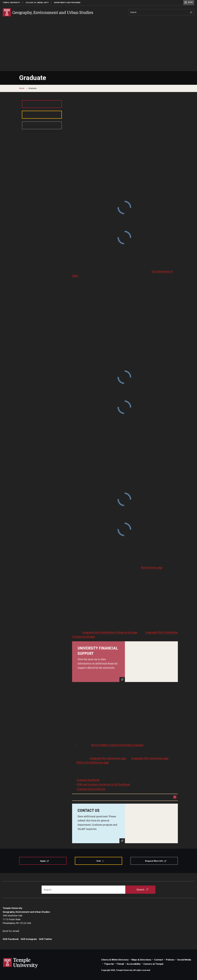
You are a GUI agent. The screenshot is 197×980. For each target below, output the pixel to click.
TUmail (120, 964)
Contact (159, 960)
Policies (170, 960)
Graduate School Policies (91, 789)
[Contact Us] (125, 823)
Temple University (11, 3)
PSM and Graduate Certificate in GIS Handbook (103, 784)
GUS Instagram (29, 939)
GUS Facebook (11, 939)
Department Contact (85, 797)
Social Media (184, 960)
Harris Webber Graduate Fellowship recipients (117, 745)
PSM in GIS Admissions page (93, 762)
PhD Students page (152, 567)
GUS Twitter (46, 939)
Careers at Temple (153, 964)
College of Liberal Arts (37, 3)
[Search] (161, 12)
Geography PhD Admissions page (150, 758)
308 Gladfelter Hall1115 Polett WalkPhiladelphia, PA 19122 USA (17, 919)
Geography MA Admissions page (108, 758)
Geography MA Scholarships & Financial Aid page (110, 632)
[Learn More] (125, 662)
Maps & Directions (141, 960)
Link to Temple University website (21, 963)
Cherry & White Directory (115, 960)
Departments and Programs (67, 3)
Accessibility (134, 964)
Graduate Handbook (88, 780)
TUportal (109, 964)
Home (22, 88)
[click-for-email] (11, 931)
